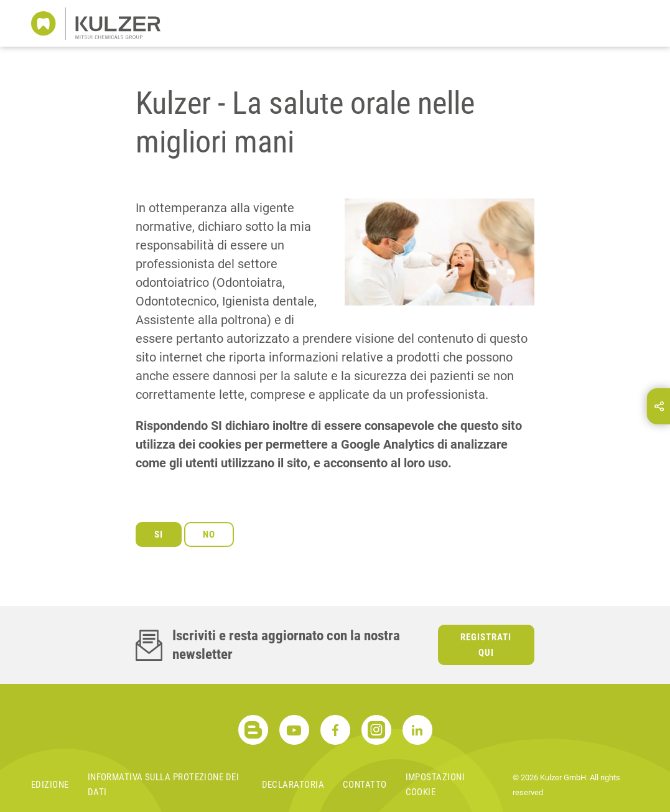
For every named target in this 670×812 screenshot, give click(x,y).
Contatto (365, 785)
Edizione (50, 785)
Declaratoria (293, 785)
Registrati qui (486, 645)
